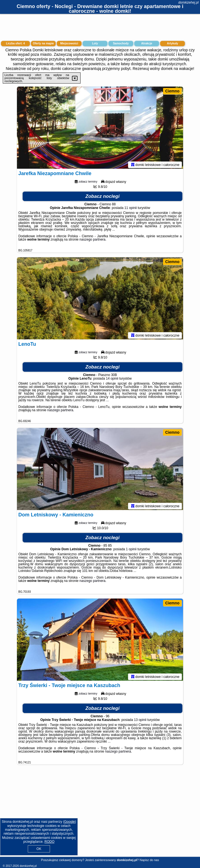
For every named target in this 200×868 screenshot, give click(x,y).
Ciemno (172, 91)
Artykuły (172, 43)
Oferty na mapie (43, 43)
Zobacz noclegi (103, 197)
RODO (49, 842)
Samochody (121, 43)
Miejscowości (69, 43)
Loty (95, 43)
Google (70, 822)
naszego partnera (92, 241)
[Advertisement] (100, 815)
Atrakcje (147, 43)
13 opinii (140, 721)
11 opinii (131, 209)
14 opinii (112, 380)
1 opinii (131, 550)
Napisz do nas (149, 860)
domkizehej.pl (188, 2)
